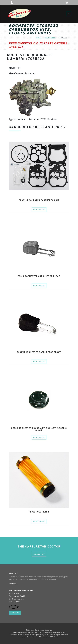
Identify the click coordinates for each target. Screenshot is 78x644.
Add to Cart (39, 210)
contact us (39, 554)
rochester (50, 38)
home (39, 38)
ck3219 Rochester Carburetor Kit (39, 200)
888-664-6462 (14, 602)
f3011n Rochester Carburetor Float (39, 352)
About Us (15, 613)
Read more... (14, 584)
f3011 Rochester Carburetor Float (39, 276)
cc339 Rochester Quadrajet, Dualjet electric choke (39, 429)
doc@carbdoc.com (16, 599)
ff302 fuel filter (39, 512)
